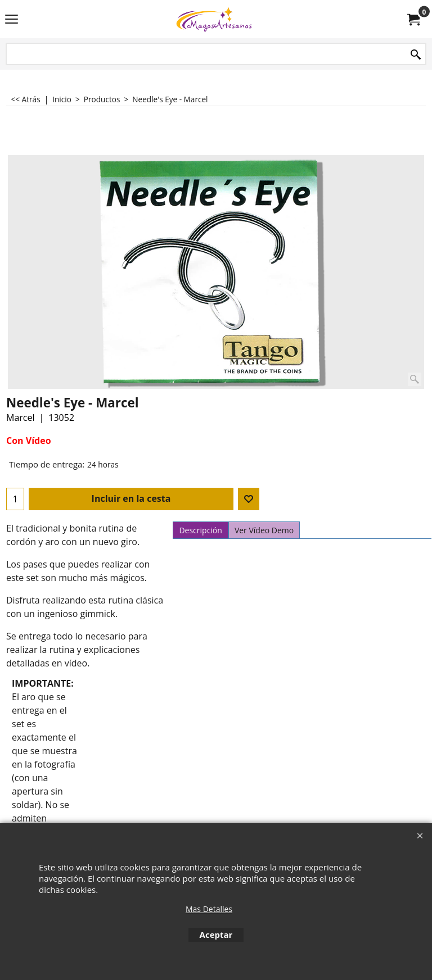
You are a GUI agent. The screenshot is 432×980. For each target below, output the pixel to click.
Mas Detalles (209, 909)
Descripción (200, 530)
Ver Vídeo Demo (264, 530)
